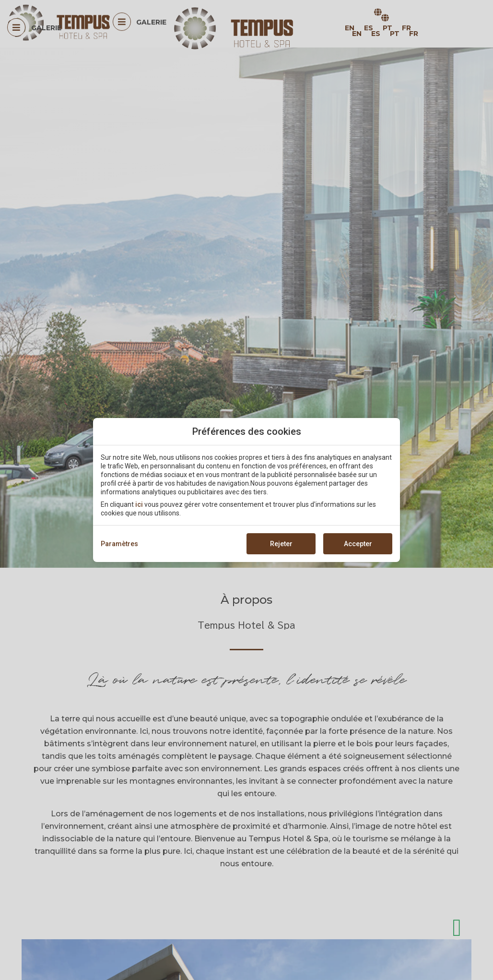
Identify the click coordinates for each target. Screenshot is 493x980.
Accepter (358, 544)
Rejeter (281, 544)
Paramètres (119, 544)
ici (139, 504)
